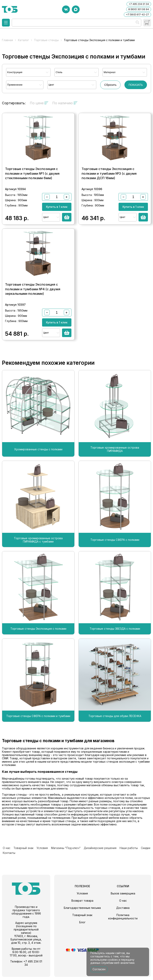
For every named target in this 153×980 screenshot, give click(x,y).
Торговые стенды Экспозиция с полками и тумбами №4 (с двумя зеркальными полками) (33, 299)
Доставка (123, 911)
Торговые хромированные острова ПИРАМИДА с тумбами (38, 549)
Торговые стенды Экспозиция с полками (38, 638)
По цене (39, 103)
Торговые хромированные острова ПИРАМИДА (115, 459)
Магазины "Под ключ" (59, 857)
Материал (110, 72)
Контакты (145, 857)
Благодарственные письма (82, 911)
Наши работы (118, 857)
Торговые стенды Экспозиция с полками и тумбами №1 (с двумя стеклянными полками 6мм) (32, 178)
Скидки (133, 857)
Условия (37, 857)
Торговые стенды (46, 40)
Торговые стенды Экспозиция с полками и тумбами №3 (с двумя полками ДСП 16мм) (109, 178)
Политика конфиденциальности (123, 920)
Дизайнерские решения (91, 857)
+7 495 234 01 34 (139, 4)
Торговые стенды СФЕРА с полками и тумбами (38, 726)
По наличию (65, 103)
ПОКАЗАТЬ (136, 85)
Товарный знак (21, 857)
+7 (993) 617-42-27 (137, 15)
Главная (7, 40)
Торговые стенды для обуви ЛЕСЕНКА (115, 726)
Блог (82, 925)
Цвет (51, 85)
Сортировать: (14, 103)
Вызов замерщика (123, 896)
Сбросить (110, 85)
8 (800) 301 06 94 (139, 9)
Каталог (23, 40)
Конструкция (15, 72)
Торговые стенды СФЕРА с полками (115, 549)
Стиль (59, 72)
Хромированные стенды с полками (38, 459)
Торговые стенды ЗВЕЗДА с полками (115, 638)
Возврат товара (82, 904)
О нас (6, 857)
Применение (15, 85)
